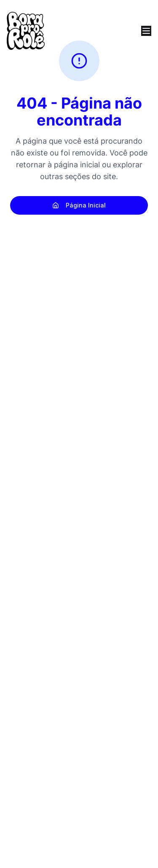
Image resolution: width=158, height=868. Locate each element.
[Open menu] (146, 31)
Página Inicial (79, 205)
